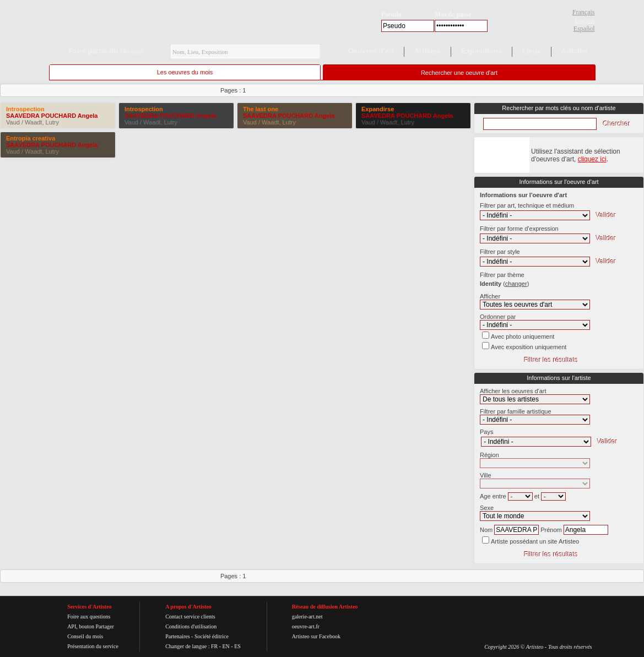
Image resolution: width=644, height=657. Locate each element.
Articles (575, 51)
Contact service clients (190, 617)
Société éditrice (212, 636)
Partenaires (177, 636)
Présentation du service (93, 646)
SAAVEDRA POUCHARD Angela (52, 116)
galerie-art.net (307, 617)
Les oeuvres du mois (185, 72)
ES (237, 646)
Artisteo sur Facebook (316, 636)
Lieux (532, 51)
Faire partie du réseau (106, 51)
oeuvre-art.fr (306, 626)
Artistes (427, 51)
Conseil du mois (85, 636)
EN (226, 646)
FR (214, 646)
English (585, 20)
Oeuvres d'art (371, 51)
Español (584, 29)
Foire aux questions (89, 617)
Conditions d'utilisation (191, 626)
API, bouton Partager (91, 626)
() (516, 284)
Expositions (481, 51)
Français (584, 12)
